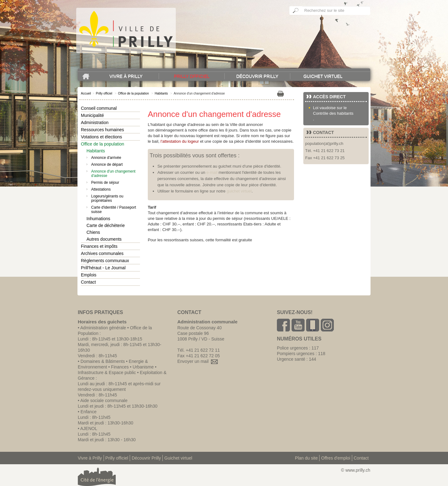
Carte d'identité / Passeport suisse (114, 210)
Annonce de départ (107, 164)
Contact (88, 282)
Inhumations (98, 219)
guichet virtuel (239, 191)
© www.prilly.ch (356, 470)
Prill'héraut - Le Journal (103, 268)
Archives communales (102, 253)
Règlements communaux (105, 261)
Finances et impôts (99, 246)
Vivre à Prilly (126, 76)
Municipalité (92, 115)
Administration (95, 123)
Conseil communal (99, 108)
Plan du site (306, 458)
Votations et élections (101, 137)
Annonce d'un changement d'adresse (113, 174)
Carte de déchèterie (106, 225)
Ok (296, 11)
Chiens (93, 232)
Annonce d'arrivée (106, 158)
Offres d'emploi (336, 458)
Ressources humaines (103, 130)
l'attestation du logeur (180, 141)
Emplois (89, 275)
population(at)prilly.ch (324, 143)
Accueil (86, 93)
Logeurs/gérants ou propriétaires (107, 198)
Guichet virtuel (323, 76)
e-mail (212, 172)
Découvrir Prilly (257, 76)
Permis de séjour (105, 183)
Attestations (101, 189)
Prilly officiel (192, 76)
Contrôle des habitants (333, 113)
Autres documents (104, 239)
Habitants (161, 93)
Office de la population (133, 93)
